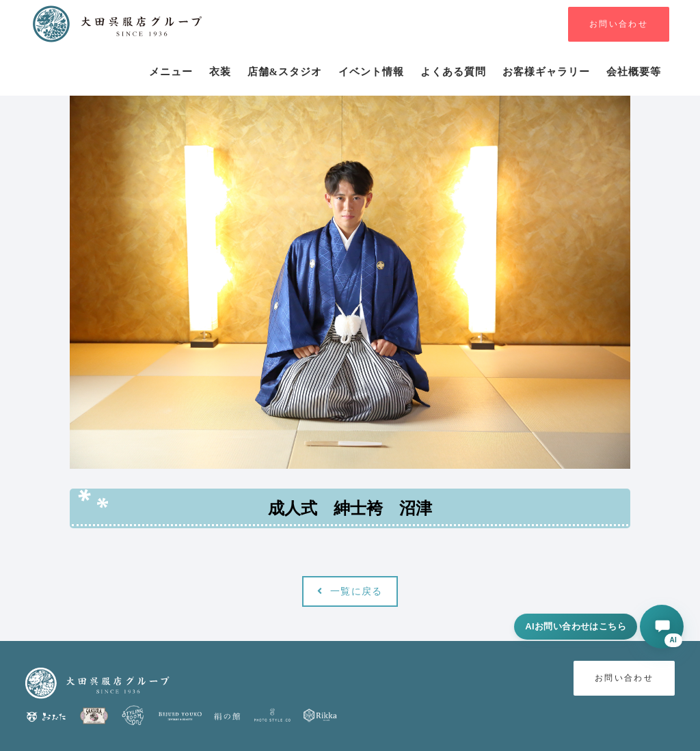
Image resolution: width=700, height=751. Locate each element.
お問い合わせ (619, 24)
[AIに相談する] (662, 627)
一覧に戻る (350, 591)
